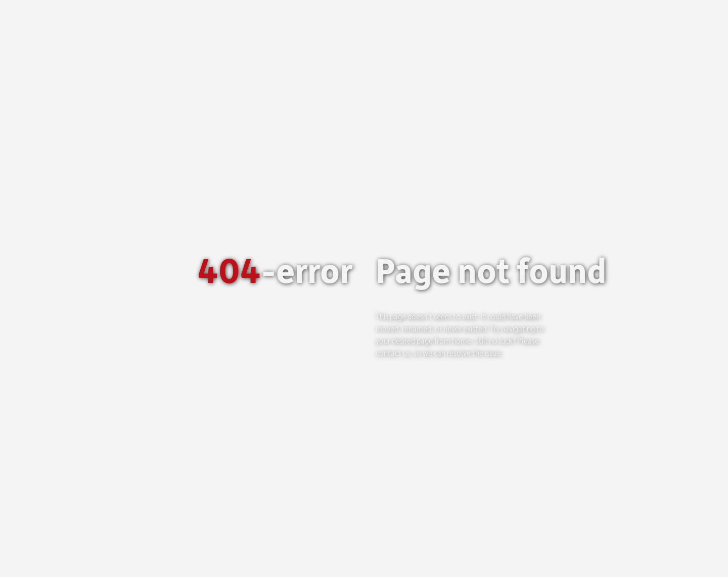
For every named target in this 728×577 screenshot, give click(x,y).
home (462, 341)
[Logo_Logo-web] (88, 14)
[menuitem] (675, 20)
